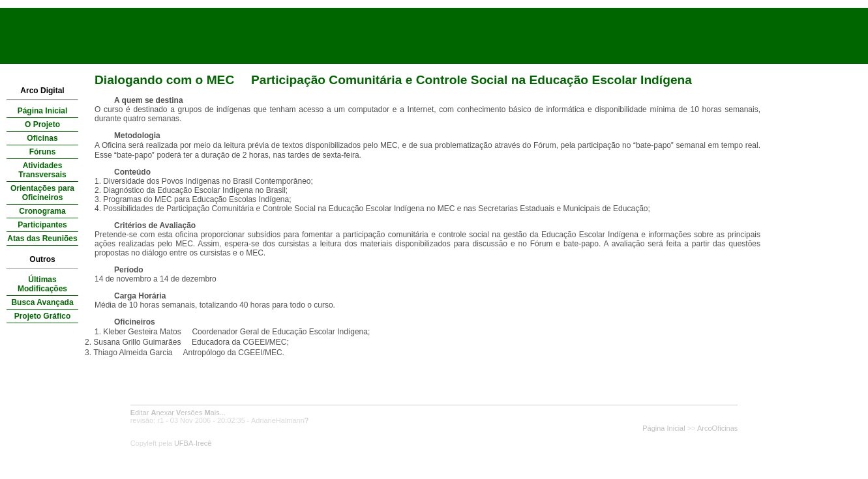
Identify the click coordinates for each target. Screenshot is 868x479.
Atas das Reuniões (42, 239)
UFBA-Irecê (193, 443)
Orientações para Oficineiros (42, 193)
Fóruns (43, 152)
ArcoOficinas (717, 428)
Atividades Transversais (42, 170)
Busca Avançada (42, 302)
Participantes (42, 225)
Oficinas (42, 138)
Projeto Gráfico (43, 316)
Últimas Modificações (42, 284)
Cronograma (42, 211)
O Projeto (42, 124)
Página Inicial (43, 111)
